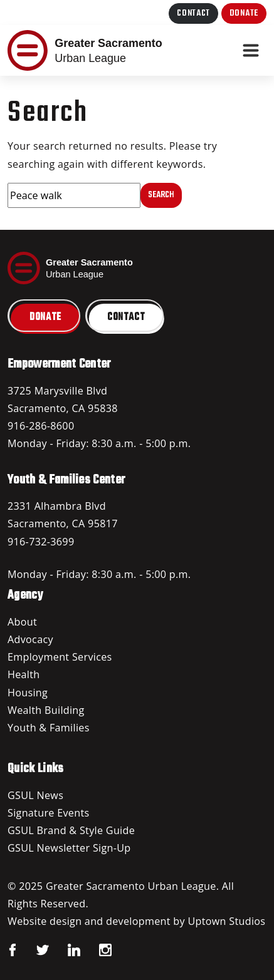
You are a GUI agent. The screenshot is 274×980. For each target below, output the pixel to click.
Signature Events (49, 813)
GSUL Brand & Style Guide (71, 830)
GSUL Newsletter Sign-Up (69, 848)
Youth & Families (49, 728)
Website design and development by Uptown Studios (136, 921)
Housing (28, 693)
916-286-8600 (41, 426)
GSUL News (35, 795)
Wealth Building (46, 710)
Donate (244, 13)
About (22, 622)
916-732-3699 (41, 542)
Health (24, 674)
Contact (193, 13)
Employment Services (60, 657)
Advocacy (30, 639)
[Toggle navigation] (251, 51)
